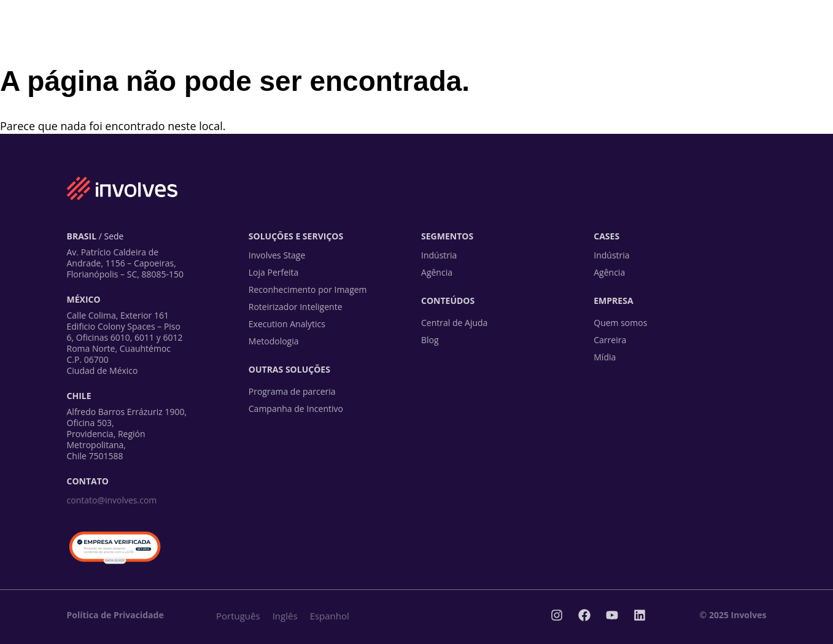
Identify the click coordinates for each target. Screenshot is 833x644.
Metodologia (274, 341)
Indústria (439, 255)
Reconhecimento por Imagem (308, 289)
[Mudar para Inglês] (285, 615)
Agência (437, 272)
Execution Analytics (287, 324)
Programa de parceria (292, 391)
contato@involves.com (112, 500)
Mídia (605, 357)
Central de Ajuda (454, 323)
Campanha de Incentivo (296, 409)
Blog (430, 340)
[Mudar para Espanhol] (330, 615)
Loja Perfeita (274, 272)
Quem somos (620, 323)
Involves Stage (277, 255)
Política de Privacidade (115, 615)
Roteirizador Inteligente (296, 307)
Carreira (610, 340)
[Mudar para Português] (238, 615)
